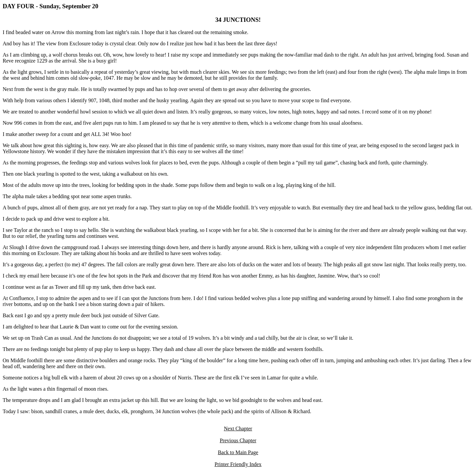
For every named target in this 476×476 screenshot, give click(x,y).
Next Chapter (238, 429)
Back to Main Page (238, 452)
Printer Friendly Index (238, 464)
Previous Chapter (238, 440)
